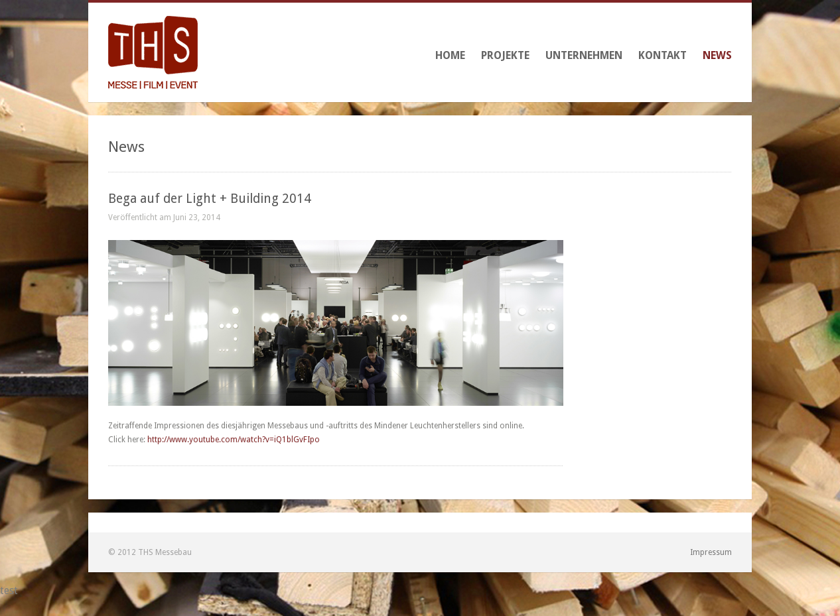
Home (450, 55)
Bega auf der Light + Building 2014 (210, 199)
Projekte (505, 55)
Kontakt (663, 55)
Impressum (711, 552)
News (717, 55)
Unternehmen (584, 55)
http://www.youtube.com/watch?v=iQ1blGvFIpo (234, 440)
